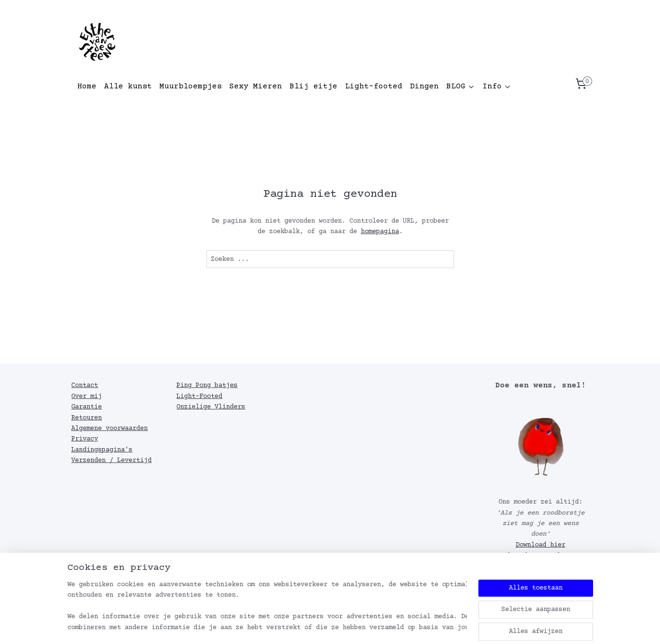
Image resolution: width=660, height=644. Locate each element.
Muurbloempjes (191, 86)
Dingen (424, 86)
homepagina (379, 232)
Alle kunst (128, 86)
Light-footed (374, 86)
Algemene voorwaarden (109, 429)
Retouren (87, 418)
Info (497, 86)
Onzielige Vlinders (211, 407)
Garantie (87, 407)
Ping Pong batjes (207, 386)
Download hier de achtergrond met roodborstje (537, 556)
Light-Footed (199, 397)
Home (87, 86)
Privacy (85, 439)
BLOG (461, 86)
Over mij (87, 397)
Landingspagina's (102, 450)
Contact (85, 386)
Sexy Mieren (256, 86)
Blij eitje (314, 86)
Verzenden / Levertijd (111, 461)
